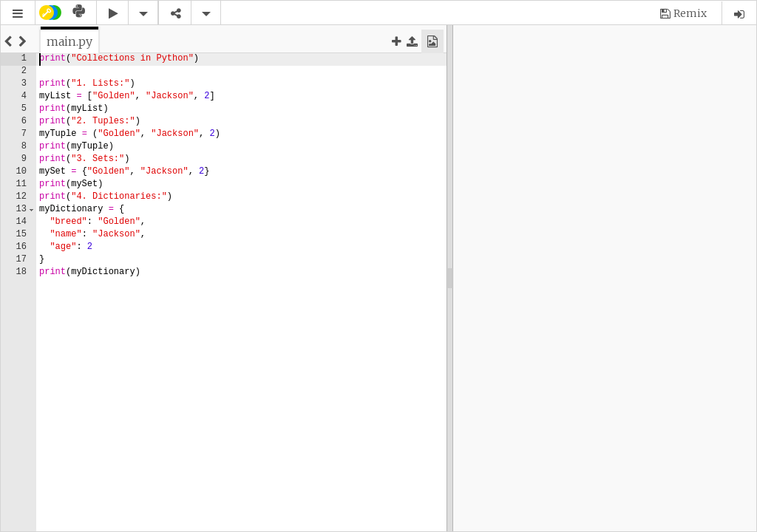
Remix (690, 13)
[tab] (69, 41)
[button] (18, 14)
